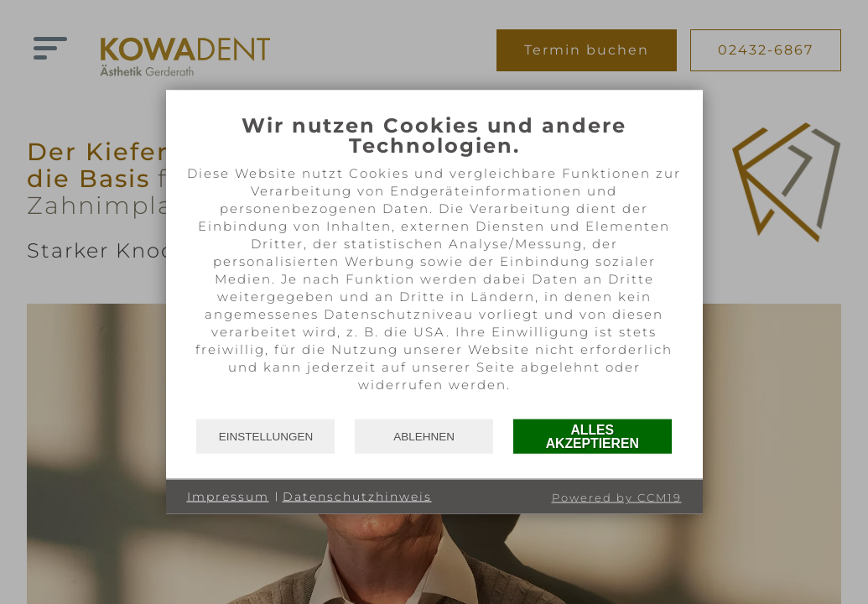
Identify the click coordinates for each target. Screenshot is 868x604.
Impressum (228, 496)
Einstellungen (266, 436)
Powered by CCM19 (617, 497)
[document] (434, 266)
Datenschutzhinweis (357, 496)
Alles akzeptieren (593, 436)
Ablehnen (424, 436)
